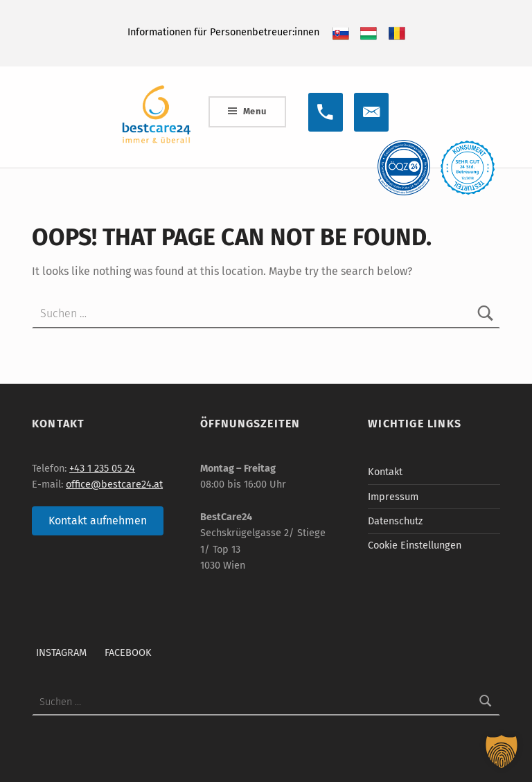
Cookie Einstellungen (415, 545)
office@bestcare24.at (114, 484)
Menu (255, 111)
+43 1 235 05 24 (102, 468)
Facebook (128, 652)
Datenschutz (395, 521)
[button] (502, 752)
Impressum (393, 497)
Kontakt (385, 472)
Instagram (61, 652)
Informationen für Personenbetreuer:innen (223, 32)
